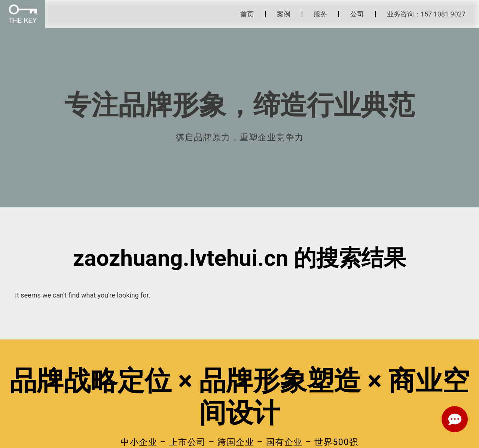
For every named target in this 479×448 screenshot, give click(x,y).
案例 (284, 14)
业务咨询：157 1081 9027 (426, 14)
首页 (247, 14)
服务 (320, 14)
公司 (357, 14)
